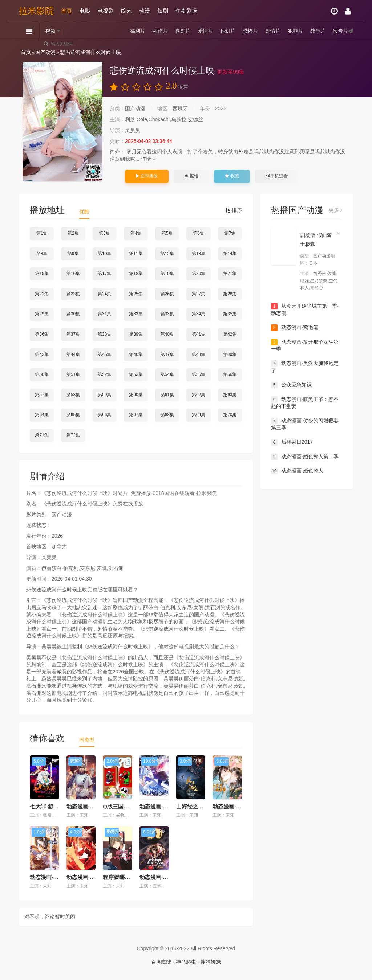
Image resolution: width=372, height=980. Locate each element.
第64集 (42, 415)
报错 (191, 176)
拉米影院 (36, 11)
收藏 (232, 176)
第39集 (136, 334)
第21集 (230, 274)
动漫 (145, 11)
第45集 (104, 354)
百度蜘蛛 (161, 962)
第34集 (199, 314)
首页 (66, 11)
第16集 (73, 274)
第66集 (104, 415)
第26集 (167, 294)
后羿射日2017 (292, 442)
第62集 (199, 395)
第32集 (136, 314)
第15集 (42, 274)
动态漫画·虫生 (84, 877)
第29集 (42, 314)
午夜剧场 (186, 11)
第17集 (104, 274)
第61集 (167, 395)
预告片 (340, 31)
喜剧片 (183, 31)
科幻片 (228, 31)
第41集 (199, 334)
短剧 (163, 11)
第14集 (230, 254)
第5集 (167, 233)
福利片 (138, 31)
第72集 (73, 435)
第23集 (73, 294)
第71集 (42, 435)
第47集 (167, 354)
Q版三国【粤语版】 (127, 806)
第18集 (136, 274)
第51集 (73, 374)
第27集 (199, 294)
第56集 (230, 374)
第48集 (199, 354)
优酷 (84, 212)
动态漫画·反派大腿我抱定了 (305, 367)
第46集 (136, 354)
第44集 (73, 354)
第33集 (167, 314)
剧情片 (273, 31)
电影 (85, 11)
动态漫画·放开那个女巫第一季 (305, 345)
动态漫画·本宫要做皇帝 (240, 806)
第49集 (230, 354)
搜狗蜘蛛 (211, 962)
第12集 (167, 254)
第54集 (167, 374)
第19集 (167, 274)
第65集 (73, 415)
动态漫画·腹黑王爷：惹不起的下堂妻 (305, 403)
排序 (234, 210)
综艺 (126, 11)
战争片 (318, 31)
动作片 (160, 31)
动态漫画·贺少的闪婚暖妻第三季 (305, 424)
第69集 (199, 415)
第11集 (136, 254)
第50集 (42, 374)
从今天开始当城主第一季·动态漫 (305, 309)
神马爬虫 (186, 962)
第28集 (230, 294)
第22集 (42, 294)
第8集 (42, 254)
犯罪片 (295, 31)
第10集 (104, 254)
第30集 (73, 314)
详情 (148, 159)
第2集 (73, 233)
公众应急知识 (291, 385)
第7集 (230, 233)
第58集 (73, 395)
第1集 (42, 233)
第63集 (230, 395)
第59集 (104, 395)
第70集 (230, 415)
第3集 (104, 233)
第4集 (136, 233)
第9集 (73, 254)
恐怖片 (250, 31)
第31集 (104, 314)
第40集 (167, 334)
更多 (335, 210)
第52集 (104, 374)
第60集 (136, 395)
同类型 (87, 740)
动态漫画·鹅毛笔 (295, 328)
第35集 (230, 314)
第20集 (199, 274)
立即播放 (147, 176)
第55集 (199, 374)
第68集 (167, 415)
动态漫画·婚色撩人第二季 (305, 457)
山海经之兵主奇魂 (198, 806)
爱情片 (205, 31)
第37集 (73, 334)
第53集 (136, 374)
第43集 (42, 354)
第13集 (199, 254)
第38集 (104, 334)
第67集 (136, 415)
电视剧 (106, 11)
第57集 (42, 395)
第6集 (199, 233)
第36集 (42, 334)
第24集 (104, 294)
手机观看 (277, 176)
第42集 (230, 334)
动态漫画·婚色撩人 (297, 471)
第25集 (136, 294)
